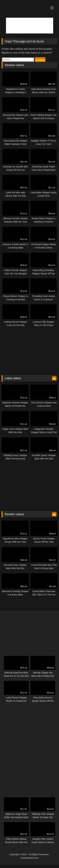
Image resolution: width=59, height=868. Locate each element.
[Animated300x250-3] (30, 618)
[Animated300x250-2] (27, 755)
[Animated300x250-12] (30, 370)
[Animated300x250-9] (25, 505)
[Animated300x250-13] (27, 712)
